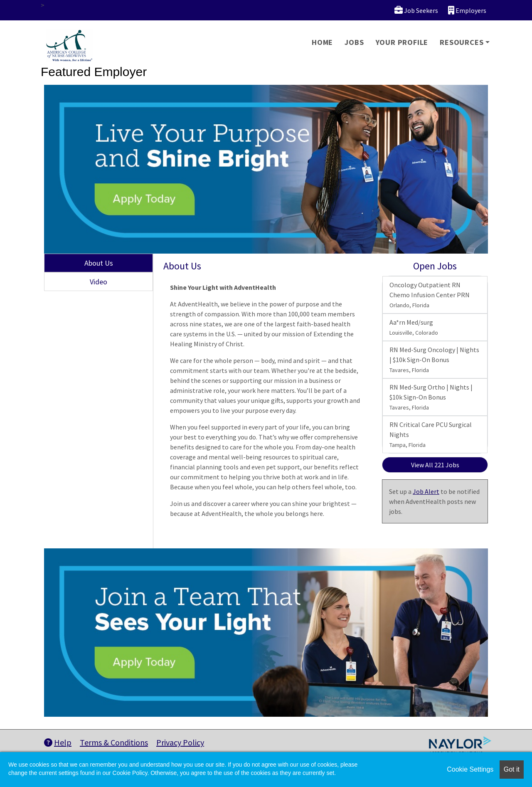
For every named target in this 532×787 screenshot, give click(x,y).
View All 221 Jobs (435, 465)
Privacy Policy (180, 742)
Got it (512, 769)
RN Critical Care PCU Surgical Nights (431, 434)
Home (322, 42)
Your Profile (402, 42)
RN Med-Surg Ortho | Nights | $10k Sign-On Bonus (431, 397)
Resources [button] (462, 42)
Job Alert (426, 491)
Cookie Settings (470, 769)
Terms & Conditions (114, 742)
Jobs (354, 42)
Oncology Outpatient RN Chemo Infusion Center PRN (430, 295)
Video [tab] (99, 282)
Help (58, 742)
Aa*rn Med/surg (414, 327)
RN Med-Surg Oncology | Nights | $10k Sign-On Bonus (434, 360)
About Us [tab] (99, 263)
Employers (467, 10)
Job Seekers (416, 10)
